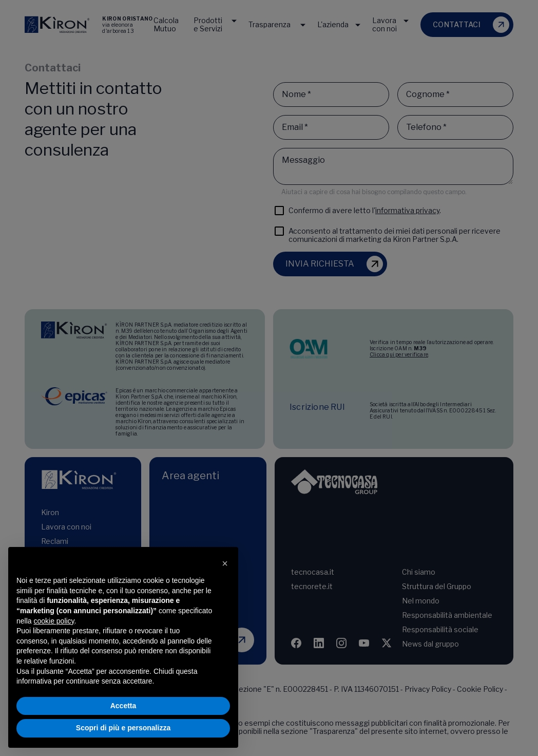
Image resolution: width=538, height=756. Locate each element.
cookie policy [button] (54, 621)
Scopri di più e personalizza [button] (123, 728)
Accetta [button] (123, 706)
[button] (225, 563)
